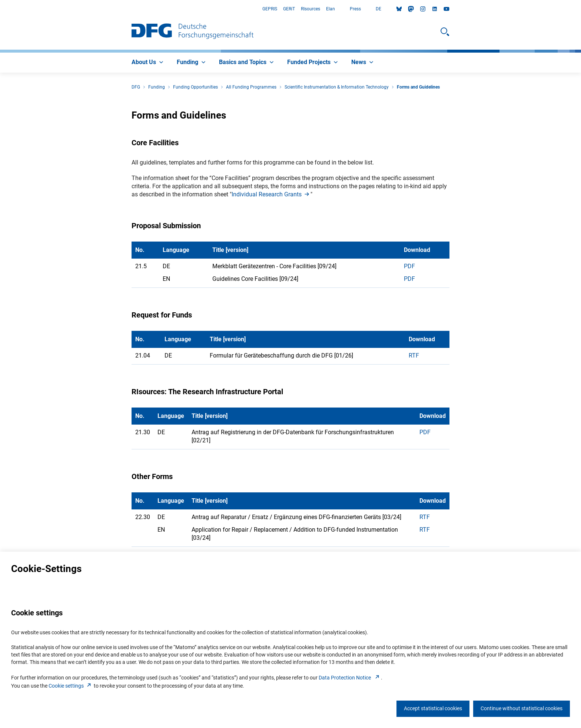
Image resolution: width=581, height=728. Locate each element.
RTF (414, 355)
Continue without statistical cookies (522, 708)
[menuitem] (148, 63)
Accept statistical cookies (433, 708)
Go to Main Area (0, 9)
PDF (409, 266)
